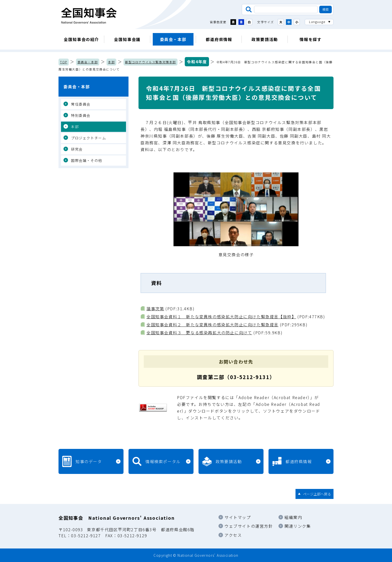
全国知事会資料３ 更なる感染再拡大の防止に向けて (199, 333)
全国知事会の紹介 (81, 39)
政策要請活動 (265, 39)
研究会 (77, 149)
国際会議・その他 (87, 160)
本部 (111, 62)
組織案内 (293, 517)
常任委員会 (81, 104)
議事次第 (155, 309)
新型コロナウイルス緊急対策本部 (150, 62)
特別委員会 (81, 115)
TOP (64, 62)
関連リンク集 (298, 526)
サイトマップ (238, 517)
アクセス (233, 535)
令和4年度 (197, 62)
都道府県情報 (219, 39)
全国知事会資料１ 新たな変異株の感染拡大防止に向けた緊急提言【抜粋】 (221, 317)
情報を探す (310, 39)
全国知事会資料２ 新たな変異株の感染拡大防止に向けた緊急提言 (212, 325)
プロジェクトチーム (88, 138)
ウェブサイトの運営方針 (249, 526)
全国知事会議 (127, 39)
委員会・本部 (173, 39)
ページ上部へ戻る (317, 494)
